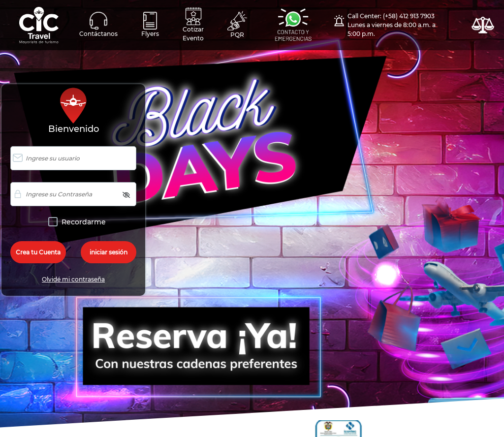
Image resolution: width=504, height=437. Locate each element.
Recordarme (82, 222)
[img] (126, 195)
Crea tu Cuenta (38, 252)
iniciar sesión (109, 252)
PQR (237, 25)
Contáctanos (98, 25)
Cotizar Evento (193, 25)
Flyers (150, 25)
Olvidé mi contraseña (73, 279)
